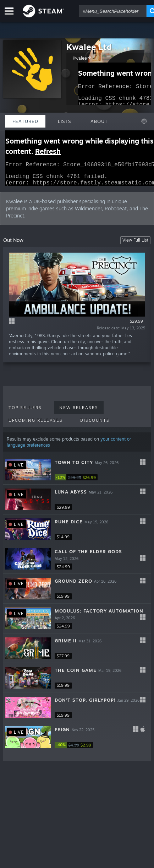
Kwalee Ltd (89, 47)
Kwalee (83, 58)
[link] (76, 482)
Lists (64, 121)
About (99, 121)
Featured (25, 121)
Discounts (95, 425)
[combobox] (113, 11)
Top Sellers (25, 412)
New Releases (79, 412)
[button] (77, 474)
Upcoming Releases (36, 425)
